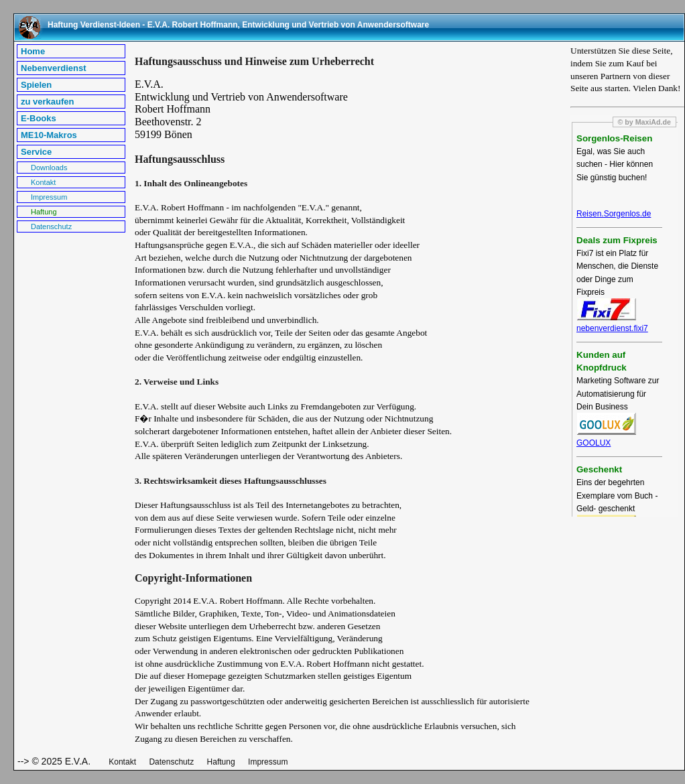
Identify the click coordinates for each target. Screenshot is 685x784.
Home (33, 51)
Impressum (49, 197)
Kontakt (43, 182)
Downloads (49, 168)
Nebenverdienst (54, 68)
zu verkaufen (47, 102)
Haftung (44, 212)
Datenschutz (51, 226)
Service (36, 152)
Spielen (36, 85)
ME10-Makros (49, 135)
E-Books (39, 118)
